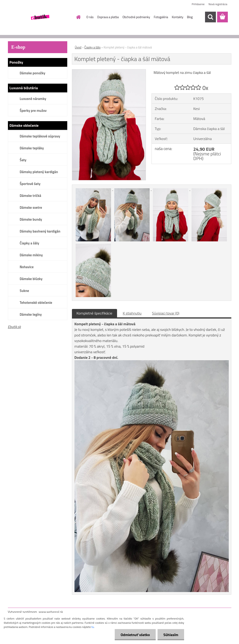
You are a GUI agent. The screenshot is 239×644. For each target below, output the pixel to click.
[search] (210, 17)
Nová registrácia (218, 4)
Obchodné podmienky (136, 17)
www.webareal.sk (51, 612)
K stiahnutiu (132, 313)
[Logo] (40, 17)
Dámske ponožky (33, 73)
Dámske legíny (31, 314)
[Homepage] (77, 17)
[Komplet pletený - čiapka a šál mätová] (109, 71)
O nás (90, 17)
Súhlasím (171, 635)
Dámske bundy (31, 219)
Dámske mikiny (31, 255)
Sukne (24, 291)
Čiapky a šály (30, 243)
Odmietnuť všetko (135, 635)
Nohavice (27, 267)
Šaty (23, 160)
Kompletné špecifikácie (94, 313)
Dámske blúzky (31, 279)
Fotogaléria (161, 17)
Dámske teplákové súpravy (40, 136)
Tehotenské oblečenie (36, 303)
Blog (190, 17)
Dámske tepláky (32, 148)
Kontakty (177, 17)
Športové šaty (30, 184)
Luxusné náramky (33, 99)
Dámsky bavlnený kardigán (40, 231)
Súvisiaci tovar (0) (166, 313)
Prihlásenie (198, 4)
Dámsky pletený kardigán (39, 172)
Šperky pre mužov (33, 111)
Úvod (78, 47)
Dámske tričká (30, 196)
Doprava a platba (108, 17)
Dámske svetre (31, 207)
